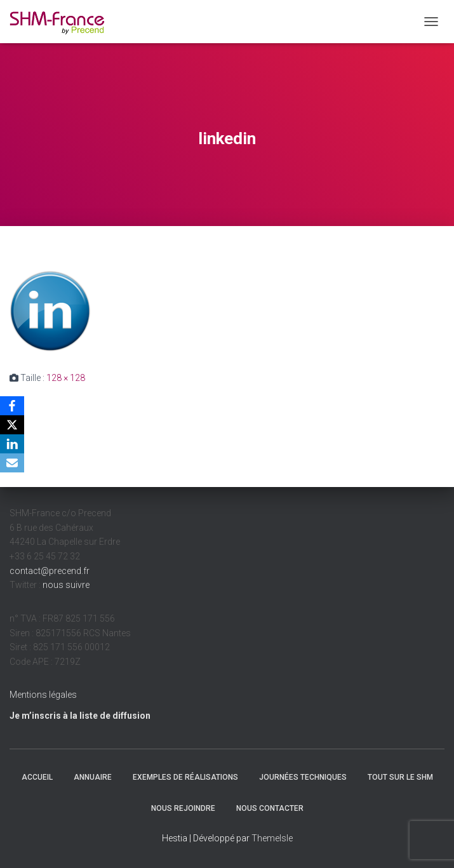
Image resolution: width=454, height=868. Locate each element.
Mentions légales (43, 695)
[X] (12, 425)
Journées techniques (303, 777)
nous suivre (66, 585)
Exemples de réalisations (185, 777)
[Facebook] (12, 406)
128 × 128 (66, 378)
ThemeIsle (272, 838)
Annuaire (93, 777)
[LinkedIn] (12, 444)
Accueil (37, 777)
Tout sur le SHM (400, 777)
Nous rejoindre (183, 808)
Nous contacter (270, 808)
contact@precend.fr (50, 571)
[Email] (12, 463)
